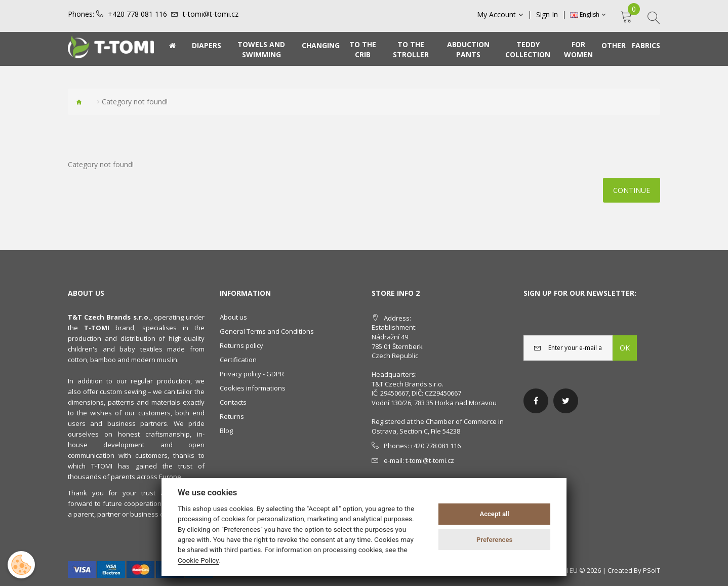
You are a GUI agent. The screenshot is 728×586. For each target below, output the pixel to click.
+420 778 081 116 (137, 14)
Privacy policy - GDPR (252, 374)
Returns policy (241, 345)
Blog (226, 431)
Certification (238, 360)
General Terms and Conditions (267, 331)
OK (625, 348)
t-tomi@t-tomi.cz (211, 14)
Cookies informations (253, 388)
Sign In (547, 15)
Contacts (233, 402)
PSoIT (652, 570)
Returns (232, 416)
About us (233, 317)
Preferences (494, 540)
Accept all (494, 514)
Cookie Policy (198, 560)
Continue (632, 190)
